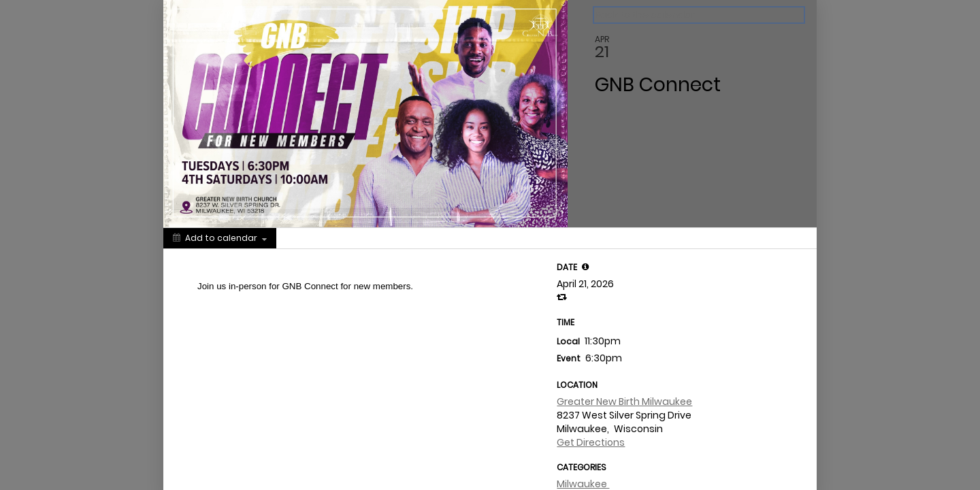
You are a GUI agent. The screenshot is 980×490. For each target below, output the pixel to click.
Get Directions (591, 442)
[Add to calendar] (220, 238)
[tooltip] (585, 267)
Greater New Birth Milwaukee (624, 402)
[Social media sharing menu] (301, 238)
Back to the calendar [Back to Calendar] (645, 15)
